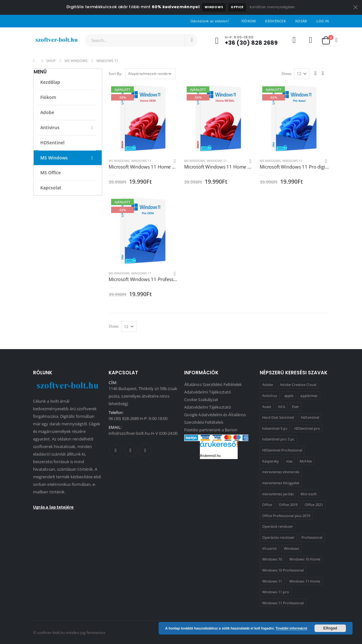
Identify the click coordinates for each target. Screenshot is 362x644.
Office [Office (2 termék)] (267, 505)
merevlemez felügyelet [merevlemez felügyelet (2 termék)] (281, 483)
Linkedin (145, 450)
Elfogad (330, 628)
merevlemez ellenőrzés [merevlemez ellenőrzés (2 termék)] (281, 472)
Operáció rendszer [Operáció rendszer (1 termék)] (278, 526)
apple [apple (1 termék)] (289, 396)
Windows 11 (141, 161)
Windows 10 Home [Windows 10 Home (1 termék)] (305, 559)
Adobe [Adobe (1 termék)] (268, 385)
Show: (287, 74)
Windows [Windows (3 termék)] (291, 548)
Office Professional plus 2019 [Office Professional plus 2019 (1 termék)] (286, 516)
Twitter (130, 450)
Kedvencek (275, 21)
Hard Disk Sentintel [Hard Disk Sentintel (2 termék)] (278, 417)
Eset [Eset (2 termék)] (295, 407)
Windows (214, 7)
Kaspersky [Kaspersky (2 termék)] (271, 461)
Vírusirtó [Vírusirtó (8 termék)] (270, 548)
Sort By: (115, 74)
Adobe (47, 112)
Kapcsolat (51, 188)
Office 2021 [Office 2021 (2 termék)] (314, 505)
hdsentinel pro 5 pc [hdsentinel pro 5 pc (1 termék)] (278, 439)
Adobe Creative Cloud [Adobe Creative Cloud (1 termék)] (298, 385)
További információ (291, 628)
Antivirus (50, 127)
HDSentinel (52, 143)
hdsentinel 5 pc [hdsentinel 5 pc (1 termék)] (275, 428)
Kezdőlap (50, 82)
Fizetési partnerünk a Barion (211, 430)
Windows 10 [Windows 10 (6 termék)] (272, 559)
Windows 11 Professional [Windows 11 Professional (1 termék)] (283, 603)
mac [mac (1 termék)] (289, 461)
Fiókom (249, 21)
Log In (323, 21)
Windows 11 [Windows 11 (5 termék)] (272, 581)
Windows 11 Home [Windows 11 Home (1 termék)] (305, 581)
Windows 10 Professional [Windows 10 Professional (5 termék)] (283, 570)
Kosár (301, 21)
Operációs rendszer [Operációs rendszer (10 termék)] (278, 537)
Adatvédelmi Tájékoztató (208, 392)
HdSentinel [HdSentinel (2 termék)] (310, 417)
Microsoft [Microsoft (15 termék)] (309, 494)
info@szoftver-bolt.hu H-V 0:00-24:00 (143, 433)
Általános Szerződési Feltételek (213, 384)
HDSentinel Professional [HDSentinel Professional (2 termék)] (282, 450)
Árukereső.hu (210, 456)
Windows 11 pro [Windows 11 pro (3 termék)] (276, 592)
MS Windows (119, 161)
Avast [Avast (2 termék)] (267, 407)
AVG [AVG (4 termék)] (281, 407)
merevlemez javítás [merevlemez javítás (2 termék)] (278, 494)
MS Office (51, 172)
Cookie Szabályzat (201, 400)
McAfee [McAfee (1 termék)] (306, 461)
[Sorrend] (150, 74)
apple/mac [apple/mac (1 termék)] (309, 396)
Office (237, 7)
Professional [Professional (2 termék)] (312, 537)
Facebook (116, 450)
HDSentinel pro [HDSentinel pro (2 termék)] (307, 428)
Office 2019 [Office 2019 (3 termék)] (288, 505)
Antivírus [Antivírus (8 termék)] (270, 396)
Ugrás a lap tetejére (53, 507)
